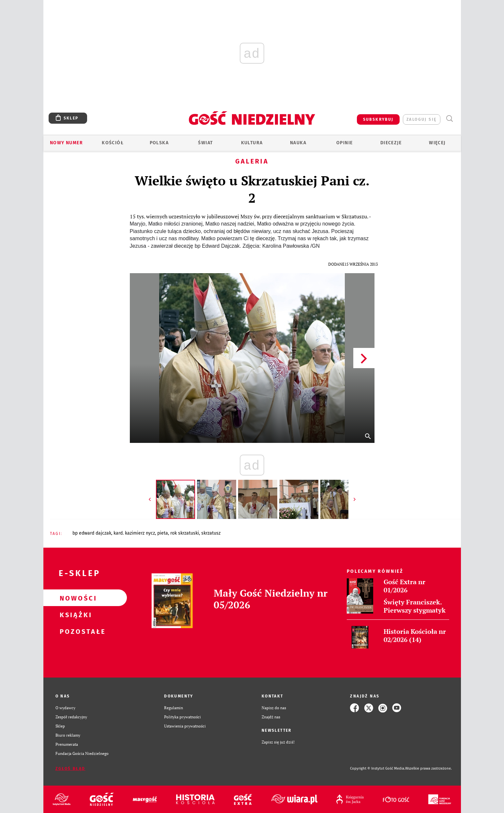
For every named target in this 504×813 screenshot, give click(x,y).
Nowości (75, 598)
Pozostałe (75, 631)
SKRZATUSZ (211, 533)
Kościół (113, 143)
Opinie (344, 143)
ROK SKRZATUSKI (185, 533)
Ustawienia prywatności (185, 726)
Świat (205, 143)
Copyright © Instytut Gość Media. (378, 768)
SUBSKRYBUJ (378, 119)
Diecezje (391, 143)
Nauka (298, 143)
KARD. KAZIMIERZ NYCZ (134, 533)
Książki (75, 615)
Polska (159, 143)
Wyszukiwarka (450, 119)
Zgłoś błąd (70, 769)
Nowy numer (66, 143)
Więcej (437, 143)
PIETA (163, 533)
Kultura (252, 143)
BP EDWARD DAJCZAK (92, 533)
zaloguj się (421, 119)
